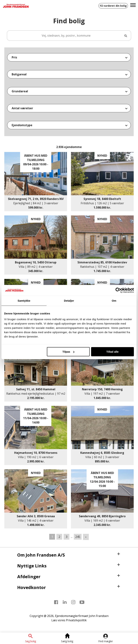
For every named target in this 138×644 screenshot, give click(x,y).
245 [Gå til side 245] (78, 537)
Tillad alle (112, 352)
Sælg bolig (67, 641)
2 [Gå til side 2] (59, 537)
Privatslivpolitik (76, 620)
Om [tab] (114, 301)
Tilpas (68, 352)
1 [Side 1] (52, 537)
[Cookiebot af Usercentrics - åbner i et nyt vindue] (118, 290)
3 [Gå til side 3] (67, 537)
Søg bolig (31, 641)
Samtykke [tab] (24, 301)
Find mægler (106, 641)
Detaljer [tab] (69, 301)
